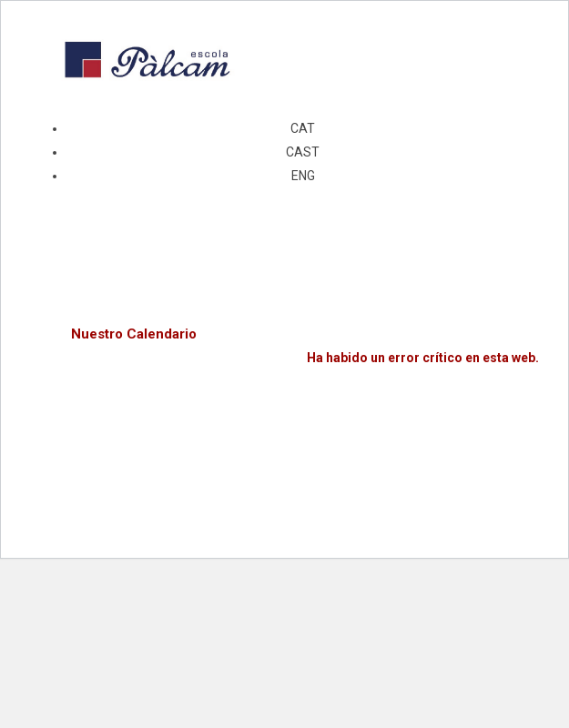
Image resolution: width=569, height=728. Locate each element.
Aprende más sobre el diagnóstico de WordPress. (388, 399)
